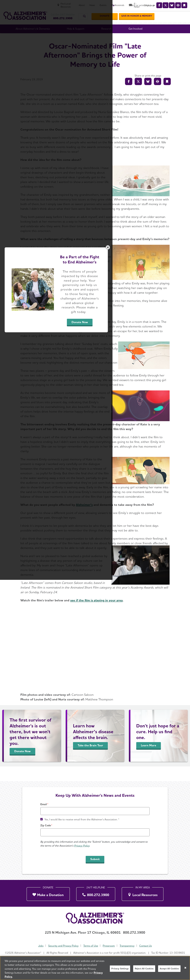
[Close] (185, 968)
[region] (95, 968)
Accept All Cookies (169, 969)
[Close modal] (164, 453)
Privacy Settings (120, 969)
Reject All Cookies (144, 969)
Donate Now (127, 517)
